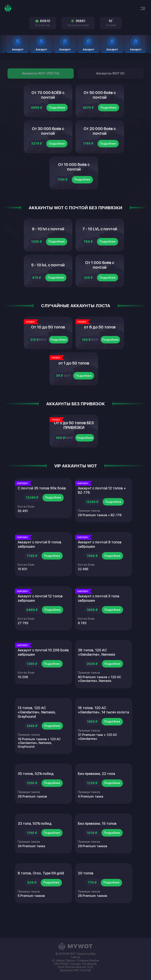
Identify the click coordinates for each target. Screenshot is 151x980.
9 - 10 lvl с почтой (48, 237)
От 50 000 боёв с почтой (100, 96)
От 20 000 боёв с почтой (100, 135)
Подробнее (57, 110)
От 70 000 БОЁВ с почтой (48, 96)
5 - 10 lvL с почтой (48, 276)
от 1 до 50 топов (74, 379)
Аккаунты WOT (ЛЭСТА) (41, 73)
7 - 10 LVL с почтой (100, 237)
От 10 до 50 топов (48, 340)
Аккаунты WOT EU (110, 73)
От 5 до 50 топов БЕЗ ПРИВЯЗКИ (74, 443)
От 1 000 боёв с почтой (100, 276)
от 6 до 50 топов (100, 340)
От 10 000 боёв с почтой (74, 173)
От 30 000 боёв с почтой (48, 135)
